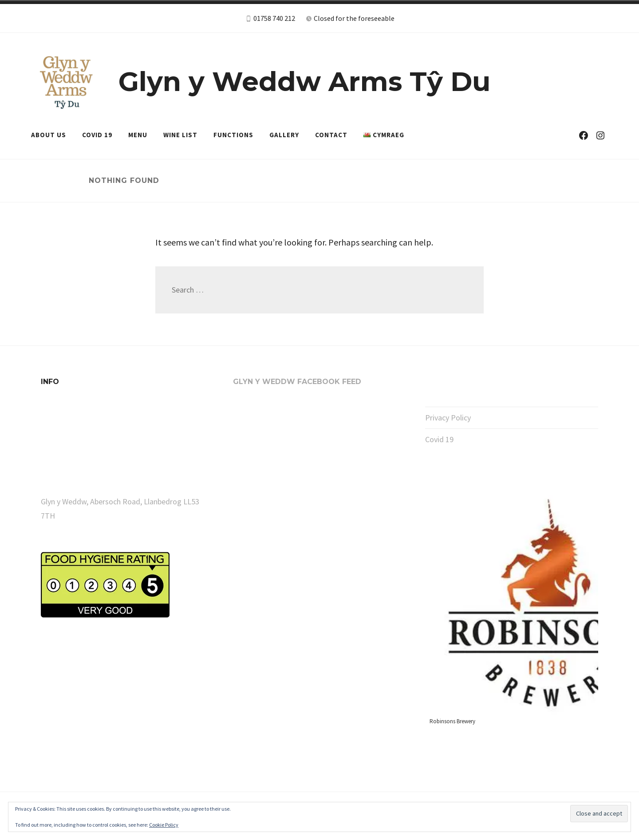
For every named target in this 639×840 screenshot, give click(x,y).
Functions (233, 135)
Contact (331, 135)
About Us (49, 135)
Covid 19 (97, 135)
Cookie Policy (164, 825)
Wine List (180, 135)
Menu (138, 135)
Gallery (284, 135)
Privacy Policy (448, 418)
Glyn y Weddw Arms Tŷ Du (304, 81)
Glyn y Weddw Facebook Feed (297, 382)
